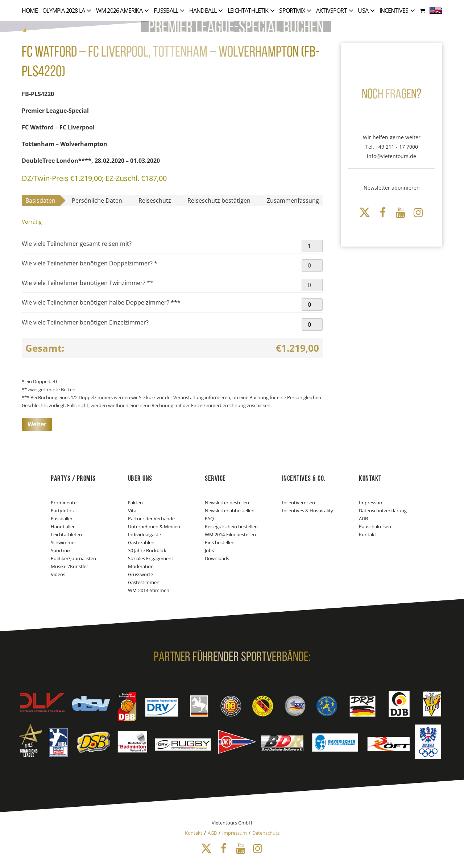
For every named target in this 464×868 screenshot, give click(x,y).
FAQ (209, 518)
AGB (363, 518)
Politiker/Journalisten (73, 558)
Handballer (63, 526)
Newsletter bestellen (227, 503)
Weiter (37, 424)
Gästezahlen (141, 542)
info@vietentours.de (391, 156)
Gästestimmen (144, 582)
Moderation (141, 566)
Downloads (217, 558)
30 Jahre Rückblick (147, 550)
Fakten (135, 503)
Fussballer (62, 518)
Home (30, 11)
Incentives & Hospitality (308, 511)
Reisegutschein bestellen (231, 526)
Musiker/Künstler (69, 566)
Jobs (209, 550)
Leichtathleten (66, 534)
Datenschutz (266, 833)
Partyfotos (62, 511)
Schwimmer (63, 542)
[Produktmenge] (312, 246)
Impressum (371, 503)
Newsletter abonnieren (392, 188)
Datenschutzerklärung (383, 511)
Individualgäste (144, 534)
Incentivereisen (299, 503)
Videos (58, 574)
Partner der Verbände (151, 518)
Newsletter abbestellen (230, 511)
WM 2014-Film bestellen (230, 534)
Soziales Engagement (151, 558)
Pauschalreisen (375, 526)
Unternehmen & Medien (154, 526)
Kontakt (368, 534)
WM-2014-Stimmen (149, 590)
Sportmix (61, 550)
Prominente (64, 503)
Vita (132, 511)
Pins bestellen (220, 542)
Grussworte (140, 574)
